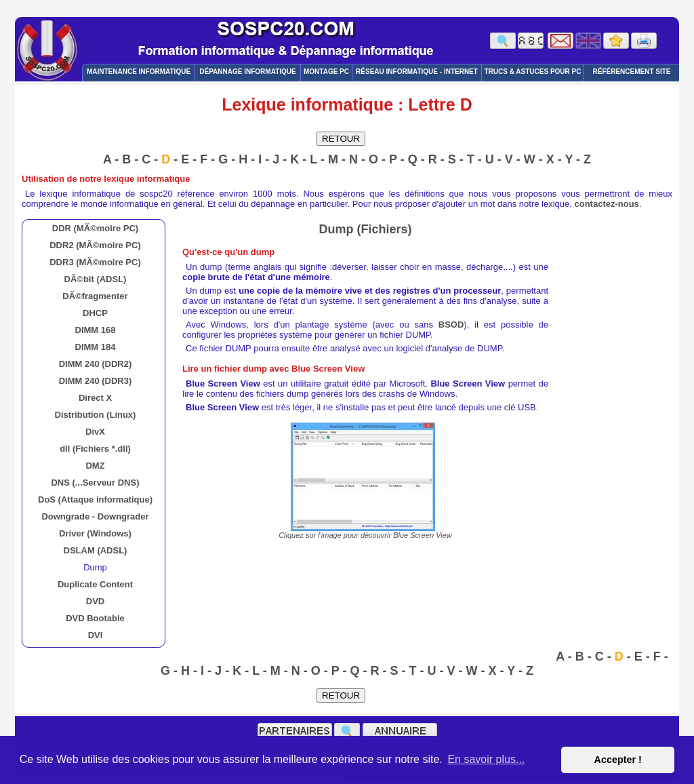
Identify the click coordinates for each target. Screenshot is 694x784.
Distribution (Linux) (96, 415)
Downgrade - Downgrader (95, 516)
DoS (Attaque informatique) (95, 499)
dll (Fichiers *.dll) (95, 449)
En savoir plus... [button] (486, 759)
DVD (95, 601)
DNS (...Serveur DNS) (95, 483)
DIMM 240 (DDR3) (96, 381)
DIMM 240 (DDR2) (96, 364)
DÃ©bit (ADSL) (96, 279)
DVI (96, 635)
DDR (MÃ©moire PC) (95, 228)
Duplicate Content (95, 584)
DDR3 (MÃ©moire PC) (95, 262)
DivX (95, 432)
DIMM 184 (96, 347)
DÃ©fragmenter (95, 296)
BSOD (451, 325)
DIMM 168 (96, 330)
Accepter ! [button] (617, 760)
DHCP (95, 313)
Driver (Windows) (95, 533)
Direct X (95, 398)
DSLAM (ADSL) (96, 550)
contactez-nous (607, 204)
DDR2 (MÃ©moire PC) (95, 245)
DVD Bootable (95, 618)
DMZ (95, 466)
